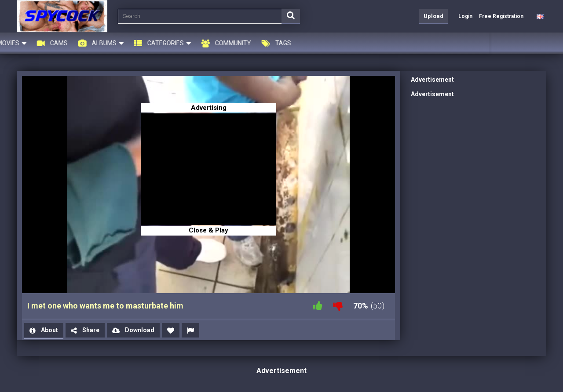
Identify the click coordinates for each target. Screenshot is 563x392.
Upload (433, 16)
